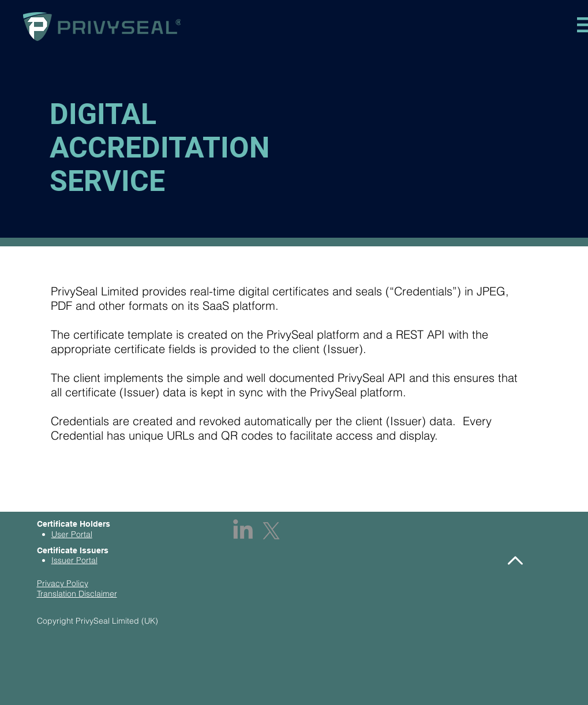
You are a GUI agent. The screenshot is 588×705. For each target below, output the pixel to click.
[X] (271, 531)
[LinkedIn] (243, 531)
